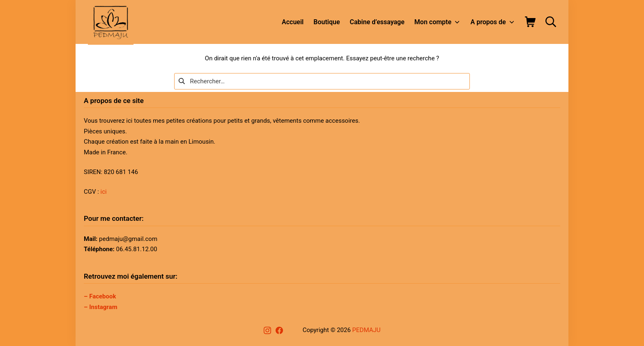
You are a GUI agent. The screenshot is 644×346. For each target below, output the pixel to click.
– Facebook (100, 296)
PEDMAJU (367, 330)
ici (104, 192)
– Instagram (101, 307)
